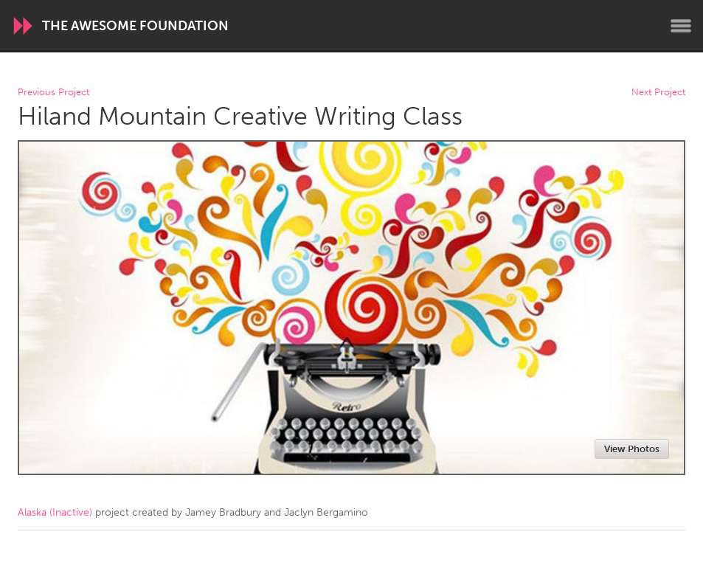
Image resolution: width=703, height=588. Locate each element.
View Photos (632, 449)
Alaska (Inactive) (55, 512)
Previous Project (53, 93)
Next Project (658, 93)
